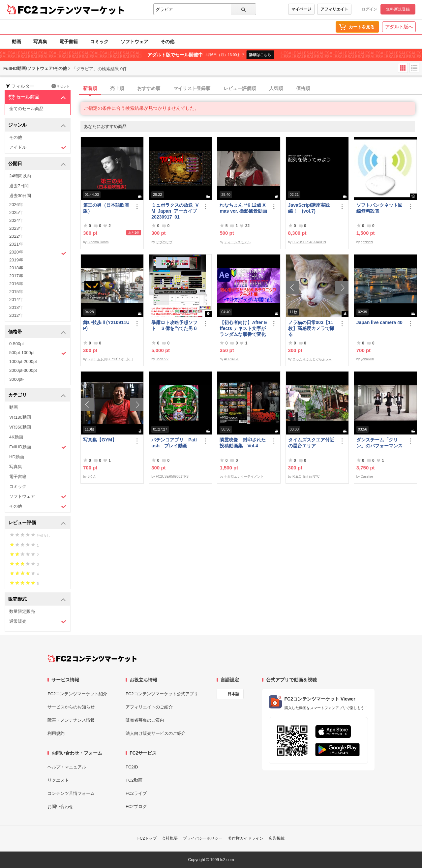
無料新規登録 (398, 9)
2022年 (16, 236)
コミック (99, 42)
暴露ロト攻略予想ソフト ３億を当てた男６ (174, 325)
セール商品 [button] (37, 97)
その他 (167, 42)
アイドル (38, 148)
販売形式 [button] (37, 599)
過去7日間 (19, 186)
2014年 (16, 299)
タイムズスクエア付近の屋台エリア (311, 443)
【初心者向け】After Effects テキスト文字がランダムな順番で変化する (243, 329)
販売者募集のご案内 (145, 720)
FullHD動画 (38, 447)
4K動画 (16, 437)
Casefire (367, 477)
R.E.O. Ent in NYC (306, 477)
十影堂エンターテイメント (244, 477)
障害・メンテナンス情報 (71, 720)
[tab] (251, 89)
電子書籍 (69, 42)
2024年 (16, 220)
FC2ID (132, 767)
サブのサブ (164, 242)
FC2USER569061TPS (172, 477)
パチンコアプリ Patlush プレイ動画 (174, 443)
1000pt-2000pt (23, 361)
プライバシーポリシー (203, 838)
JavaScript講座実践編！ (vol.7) (309, 208)
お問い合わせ (60, 807)
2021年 (16, 244)
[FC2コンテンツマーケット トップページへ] (92, 658)
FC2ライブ (136, 793)
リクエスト (58, 780)
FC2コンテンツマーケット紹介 (77, 694)
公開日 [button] (37, 164)
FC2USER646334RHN (309, 242)
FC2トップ (147, 838)
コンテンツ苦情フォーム (71, 793)
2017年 (16, 276)
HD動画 (17, 457)
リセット (60, 86)
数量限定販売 (22, 611)
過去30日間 (20, 196)
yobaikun (367, 359)
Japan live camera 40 (379, 322)
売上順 (117, 88)
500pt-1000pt (38, 353)
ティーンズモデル (237, 242)
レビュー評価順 (240, 88)
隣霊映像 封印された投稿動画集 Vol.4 (243, 443)
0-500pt (16, 344)
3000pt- (16, 379)
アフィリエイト (334, 9)
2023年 (16, 228)
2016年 (16, 284)
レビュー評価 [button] (37, 523)
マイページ (301, 9)
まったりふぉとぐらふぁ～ (312, 359)
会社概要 (170, 838)
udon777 (162, 359)
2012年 (16, 315)
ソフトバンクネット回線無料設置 (379, 208)
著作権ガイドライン (246, 838)
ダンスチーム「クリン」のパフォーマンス (379, 443)
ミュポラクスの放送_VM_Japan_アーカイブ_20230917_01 (175, 211)
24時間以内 (20, 176)
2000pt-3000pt (23, 370)
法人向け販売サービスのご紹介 (156, 733)
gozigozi (367, 242)
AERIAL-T (231, 359)
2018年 (16, 268)
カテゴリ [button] (37, 395)
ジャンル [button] (37, 125)
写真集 (40, 42)
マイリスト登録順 (192, 88)
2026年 (16, 205)
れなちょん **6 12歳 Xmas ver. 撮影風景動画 (243, 208)
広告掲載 (277, 838)
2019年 (16, 260)
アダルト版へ (399, 27)
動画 (16, 42)
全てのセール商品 (26, 109)
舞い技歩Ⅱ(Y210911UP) (106, 325)
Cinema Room (98, 242)
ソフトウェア (135, 42)
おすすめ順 (149, 88)
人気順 (276, 88)
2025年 (16, 212)
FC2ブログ (136, 807)
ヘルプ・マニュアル (67, 767)
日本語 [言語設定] (233, 694)
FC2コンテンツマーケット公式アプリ (162, 694)
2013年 (16, 307)
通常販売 (38, 622)
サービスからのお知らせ (71, 707)
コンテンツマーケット (82, 10)
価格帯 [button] (37, 332)
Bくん (92, 477)
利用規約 (56, 733)
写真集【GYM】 (100, 440)
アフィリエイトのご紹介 (149, 707)
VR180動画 (20, 417)
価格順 (303, 88)
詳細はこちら (260, 55)
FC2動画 (134, 780)
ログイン (369, 9)
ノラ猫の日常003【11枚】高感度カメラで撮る (311, 328)
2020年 (38, 253)
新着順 (90, 88)
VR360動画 (20, 427)
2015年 (16, 292)
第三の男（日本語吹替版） (106, 208)
